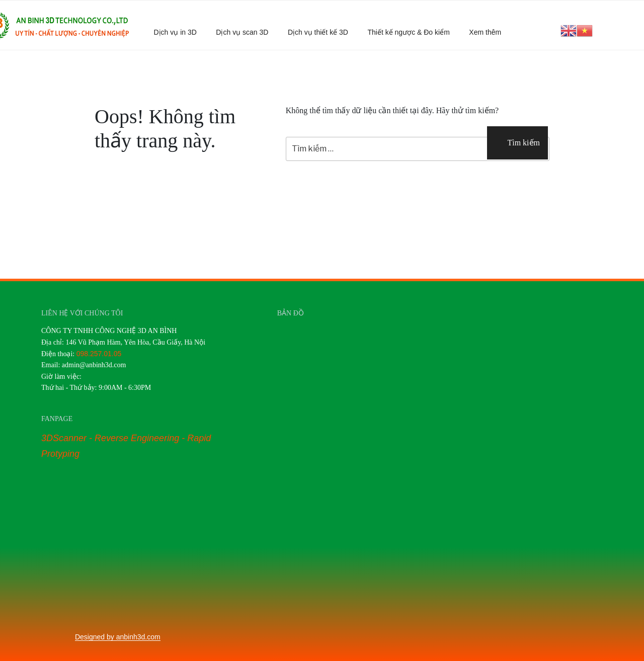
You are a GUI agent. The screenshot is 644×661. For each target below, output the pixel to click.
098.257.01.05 (99, 354)
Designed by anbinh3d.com (118, 637)
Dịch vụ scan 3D (242, 32)
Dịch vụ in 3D (175, 32)
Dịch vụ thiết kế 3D (318, 32)
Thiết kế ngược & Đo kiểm (408, 32)
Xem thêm (490, 32)
